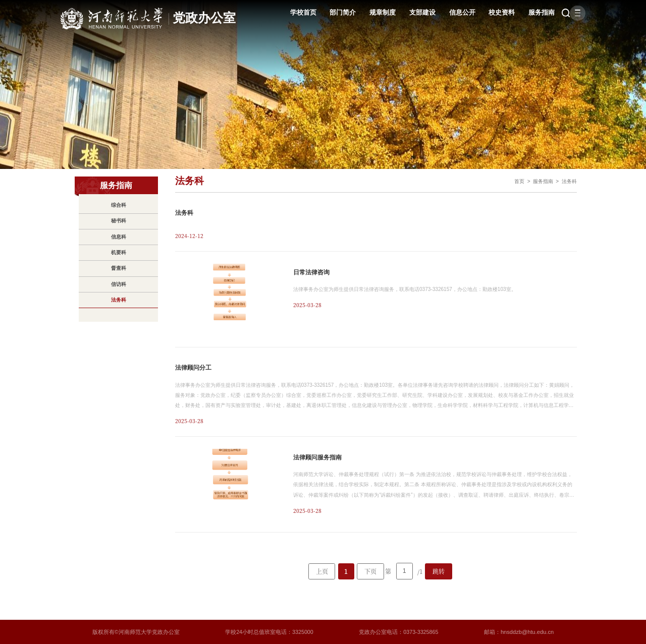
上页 (322, 570)
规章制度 (374, 13)
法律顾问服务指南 (317, 457)
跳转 (439, 570)
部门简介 (335, 13)
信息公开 (454, 13)
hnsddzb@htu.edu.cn (528, 631)
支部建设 (414, 13)
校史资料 (494, 13)
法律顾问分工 (193, 368)
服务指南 (533, 13)
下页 (370, 570)
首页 (515, 181)
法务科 (569, 181)
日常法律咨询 (311, 272)
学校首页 (295, 13)
